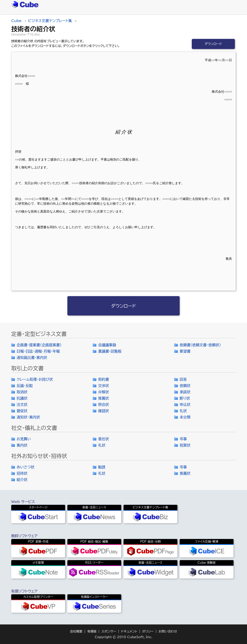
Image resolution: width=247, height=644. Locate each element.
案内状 (22, 445)
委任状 (104, 439)
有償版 (92, 631)
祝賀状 (185, 445)
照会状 (104, 405)
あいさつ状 (25, 467)
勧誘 (102, 467)
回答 (183, 379)
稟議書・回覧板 (110, 351)
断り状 (185, 398)
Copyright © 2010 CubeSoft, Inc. (123, 637)
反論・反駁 (25, 386)
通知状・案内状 (28, 417)
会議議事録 (107, 345)
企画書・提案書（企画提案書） (39, 345)
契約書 (104, 379)
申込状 (185, 405)
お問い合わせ (168, 631)
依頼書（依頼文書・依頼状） (200, 345)
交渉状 (104, 386)
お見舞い (24, 439)
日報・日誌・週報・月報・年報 (38, 351)
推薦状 (104, 398)
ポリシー (148, 631)
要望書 (185, 351)
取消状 (22, 392)
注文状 (22, 405)
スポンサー (109, 631)
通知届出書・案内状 (32, 358)
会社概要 (76, 631)
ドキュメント (129, 631)
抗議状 (22, 398)
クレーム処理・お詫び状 (35, 379)
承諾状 (185, 392)
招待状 (22, 473)
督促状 (22, 411)
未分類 (185, 417)
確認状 (104, 411)
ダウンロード (213, 44)
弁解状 (104, 392)
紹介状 (22, 480)
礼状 (183, 411)
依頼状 (185, 386)
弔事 (183, 439)
